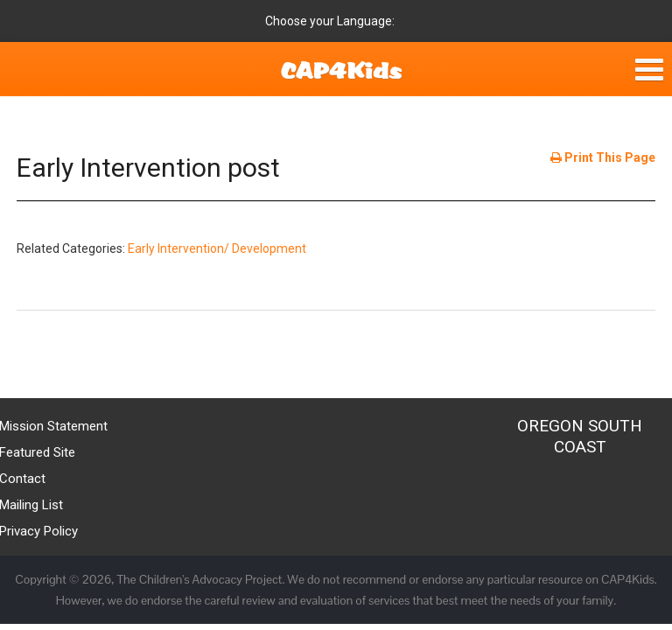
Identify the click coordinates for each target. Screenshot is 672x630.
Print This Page (603, 157)
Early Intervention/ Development (217, 248)
